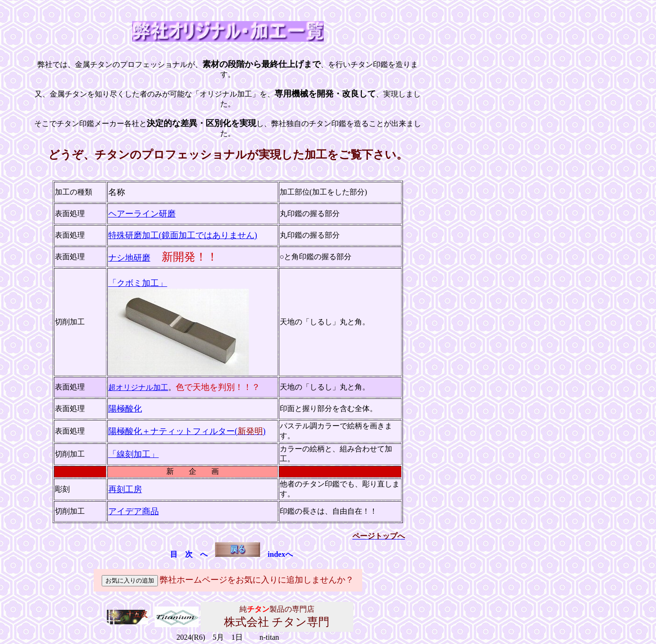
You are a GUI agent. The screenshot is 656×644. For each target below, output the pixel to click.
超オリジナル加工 (138, 387)
